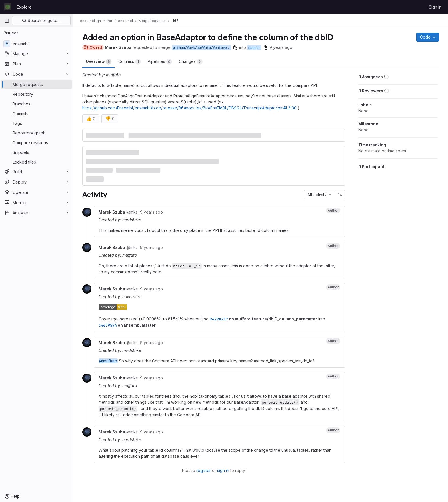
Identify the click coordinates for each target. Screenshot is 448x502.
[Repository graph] (36, 133)
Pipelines (160, 62)
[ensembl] (36, 44)
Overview (99, 62)
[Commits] (36, 113)
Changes (191, 62)
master (254, 48)
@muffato (108, 361)
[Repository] (36, 94)
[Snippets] (36, 152)
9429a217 (219, 319)
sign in (223, 470)
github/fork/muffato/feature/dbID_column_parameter (202, 48)
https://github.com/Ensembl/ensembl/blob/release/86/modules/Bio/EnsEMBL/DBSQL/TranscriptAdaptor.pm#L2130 (189, 108)
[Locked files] (36, 162)
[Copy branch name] (235, 47)
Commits (130, 62)
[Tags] (36, 123)
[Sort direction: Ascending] (341, 195)
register (204, 470)
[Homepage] (8, 7)
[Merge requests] (36, 84)
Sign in (435, 7)
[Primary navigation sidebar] (7, 21)
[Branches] (36, 104)
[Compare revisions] (36, 142)
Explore (24, 7)
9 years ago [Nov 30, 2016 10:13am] (281, 47)
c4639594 (108, 325)
